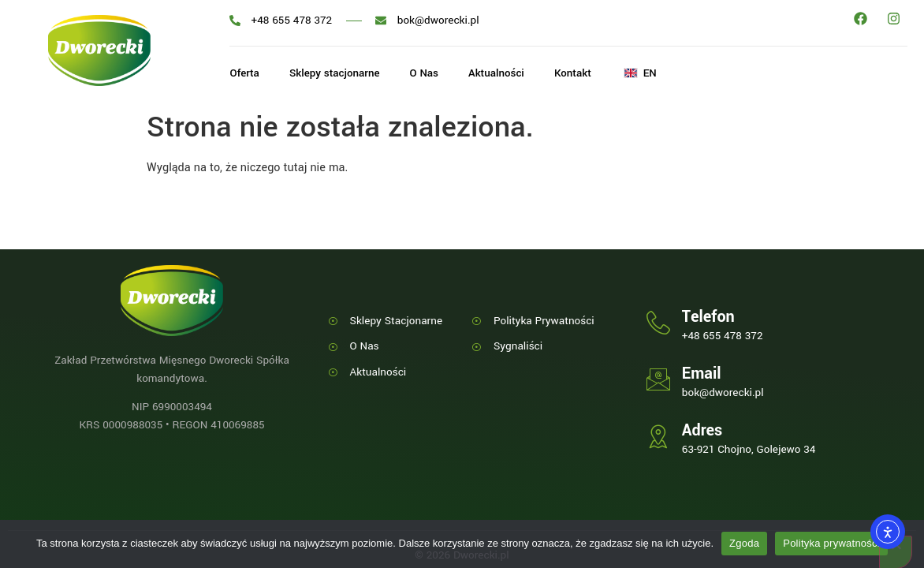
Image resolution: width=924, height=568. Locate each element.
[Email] (658, 379)
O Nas (428, 74)
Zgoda (744, 543)
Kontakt (582, 74)
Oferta (244, 74)
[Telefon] (658, 323)
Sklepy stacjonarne (337, 74)
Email (702, 374)
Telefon (708, 317)
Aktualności (503, 74)
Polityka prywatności (831, 543)
